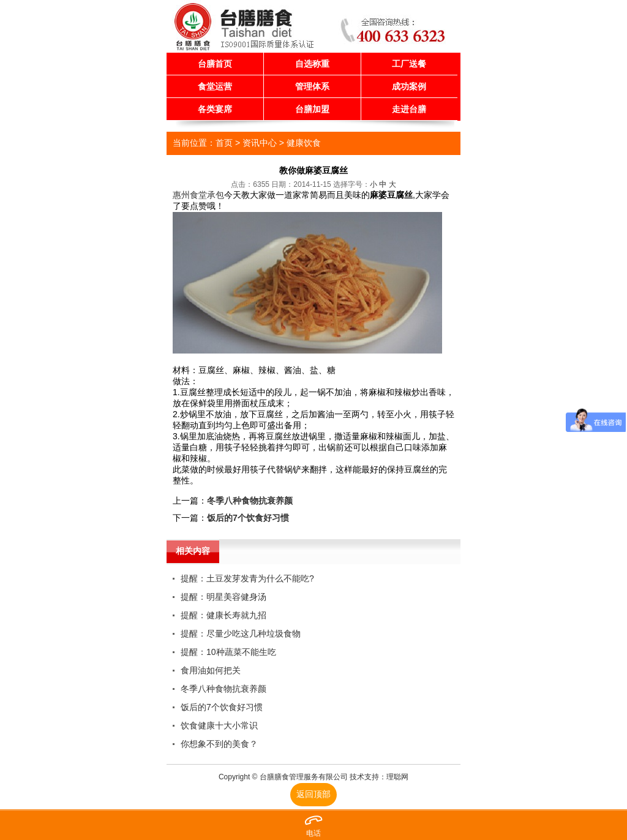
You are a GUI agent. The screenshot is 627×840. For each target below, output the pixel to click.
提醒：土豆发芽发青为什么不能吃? (247, 578)
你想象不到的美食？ (219, 744)
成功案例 (409, 86)
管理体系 (312, 86)
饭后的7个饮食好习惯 (248, 518)
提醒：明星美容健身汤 (223, 597)
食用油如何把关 (211, 670)
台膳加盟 (312, 109)
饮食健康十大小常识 (219, 725)
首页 (224, 143)
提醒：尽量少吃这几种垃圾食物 (241, 634)
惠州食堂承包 (198, 195)
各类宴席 (215, 109)
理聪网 (397, 777)
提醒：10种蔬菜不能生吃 (228, 652)
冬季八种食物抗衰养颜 (250, 501)
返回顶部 (313, 794)
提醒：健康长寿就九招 (223, 615)
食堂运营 (215, 86)
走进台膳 (409, 109)
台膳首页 (215, 64)
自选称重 (312, 64)
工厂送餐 (409, 64)
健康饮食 (304, 143)
